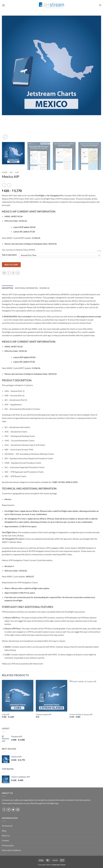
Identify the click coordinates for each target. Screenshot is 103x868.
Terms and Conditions (11, 850)
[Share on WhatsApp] (4, 273)
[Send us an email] (18, 810)
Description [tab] (8, 288)
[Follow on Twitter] (13, 810)
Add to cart (11, 265)
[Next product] (4, 185)
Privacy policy (8, 845)
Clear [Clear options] (99, 251)
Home (5, 172)
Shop (4, 831)
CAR (17, 172)
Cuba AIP (6, 714)
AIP (11, 172)
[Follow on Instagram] (9, 810)
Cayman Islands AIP (44, 714)
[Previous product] (9, 185)
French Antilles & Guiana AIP (81, 714)
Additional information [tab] (26, 288)
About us (6, 835)
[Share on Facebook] (9, 273)
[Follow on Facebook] (4, 810)
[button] (3, 5)
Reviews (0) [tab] (45, 288)
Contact (5, 840)
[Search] (100, 5)
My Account (7, 826)
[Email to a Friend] (18, 273)
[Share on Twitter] (13, 273)
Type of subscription (9, 255)
